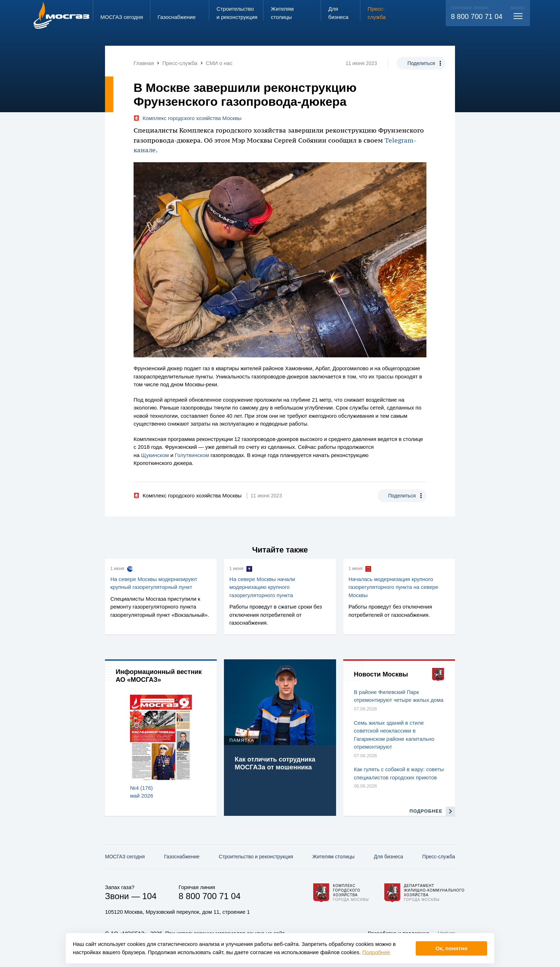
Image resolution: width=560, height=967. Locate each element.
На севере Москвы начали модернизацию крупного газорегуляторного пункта (262, 587)
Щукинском (155, 455)
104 (149, 896)
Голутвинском (192, 455)
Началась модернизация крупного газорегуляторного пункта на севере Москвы (394, 587)
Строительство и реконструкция (256, 857)
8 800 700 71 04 (477, 16)
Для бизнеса (389, 857)
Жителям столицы (333, 857)
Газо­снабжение (182, 857)
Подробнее (376, 952)
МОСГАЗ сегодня (125, 857)
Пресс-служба (439, 857)
